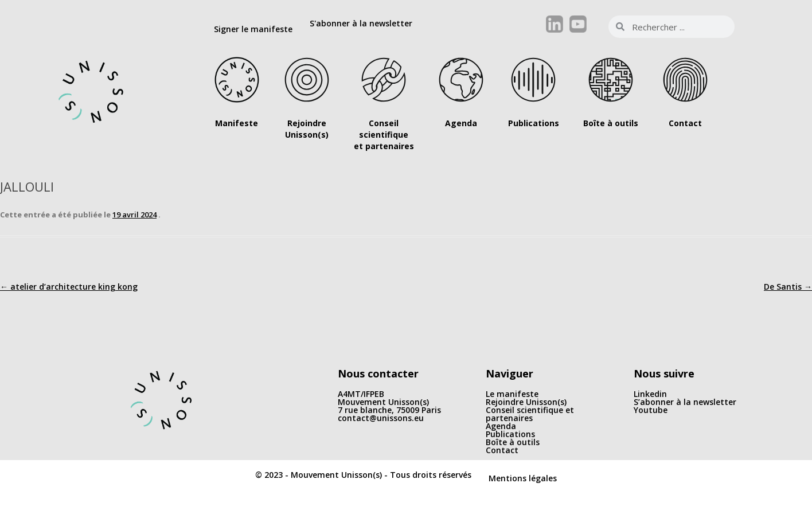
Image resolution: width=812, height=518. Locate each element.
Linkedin (650, 394)
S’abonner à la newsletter (685, 402)
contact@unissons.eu (381, 418)
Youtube (651, 410)
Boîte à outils (513, 442)
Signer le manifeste (253, 29)
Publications (510, 434)
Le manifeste (512, 394)
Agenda (501, 426)
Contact (502, 450)
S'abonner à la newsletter (361, 23)
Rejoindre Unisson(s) (526, 402)
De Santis (788, 287)
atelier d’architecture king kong (69, 287)
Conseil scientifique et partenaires (530, 414)
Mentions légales (523, 478)
